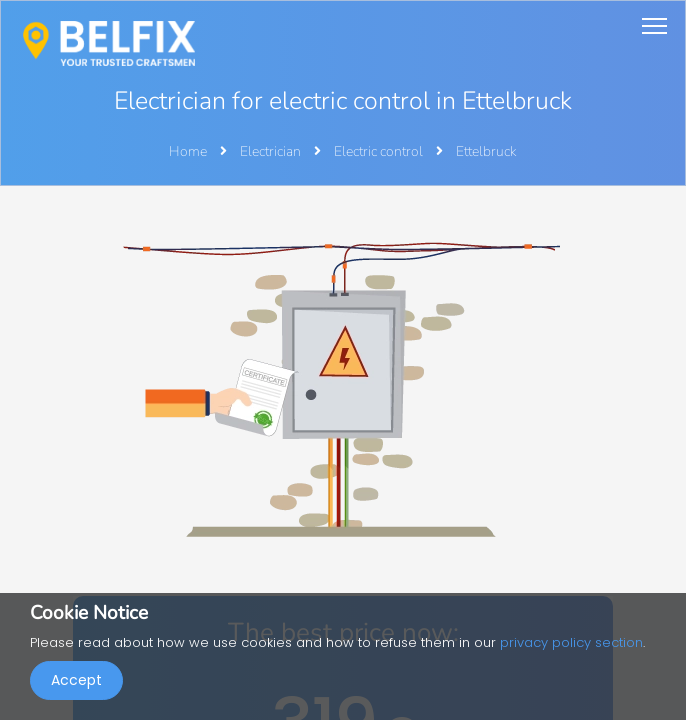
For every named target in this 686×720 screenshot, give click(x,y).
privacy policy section (571, 642)
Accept (76, 680)
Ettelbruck (486, 151)
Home (188, 151)
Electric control (380, 151)
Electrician (272, 151)
